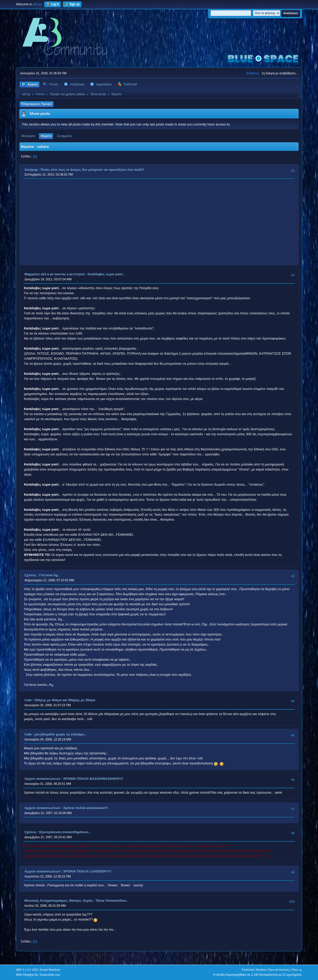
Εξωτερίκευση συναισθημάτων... (65, 832)
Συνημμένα (64, 136)
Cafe (28, 700)
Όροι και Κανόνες (279, 970)
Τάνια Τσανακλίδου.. (112, 901)
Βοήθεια (261, 970)
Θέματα (46, 136)
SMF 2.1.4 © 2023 (27, 970)
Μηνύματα (28, 136)
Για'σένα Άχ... (50, 575)
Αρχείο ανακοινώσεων (42, 779)
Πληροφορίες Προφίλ (37, 104)
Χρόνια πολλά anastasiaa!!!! (86, 808)
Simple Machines (50, 970)
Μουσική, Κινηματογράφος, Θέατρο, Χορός (59, 901)
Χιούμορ (31, 170)
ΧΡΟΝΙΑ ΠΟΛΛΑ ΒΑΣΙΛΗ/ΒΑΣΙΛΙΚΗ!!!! (93, 779)
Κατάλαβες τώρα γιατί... (106, 274)
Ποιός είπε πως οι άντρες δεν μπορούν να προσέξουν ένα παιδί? (92, 170)
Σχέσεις (30, 575)
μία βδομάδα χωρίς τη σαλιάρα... (61, 734)
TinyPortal (248, 970)
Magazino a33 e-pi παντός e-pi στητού (55, 274)
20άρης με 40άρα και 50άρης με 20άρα (65, 700)
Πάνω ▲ (297, 970)
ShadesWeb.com (50, 975)
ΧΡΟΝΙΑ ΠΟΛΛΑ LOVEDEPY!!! (87, 871)
